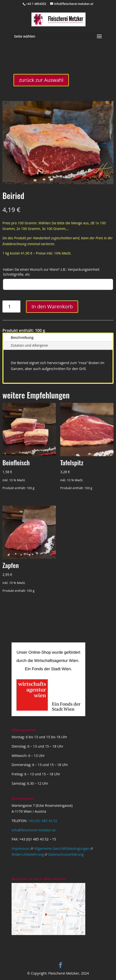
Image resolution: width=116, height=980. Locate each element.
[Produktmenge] (11, 306)
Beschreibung (22, 337)
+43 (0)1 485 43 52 (43, 821)
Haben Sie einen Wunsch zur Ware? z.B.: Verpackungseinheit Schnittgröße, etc (51, 272)
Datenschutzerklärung (66, 854)
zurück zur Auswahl (41, 80)
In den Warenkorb (52, 306)
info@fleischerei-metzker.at (34, 830)
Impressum (21, 848)
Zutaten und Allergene (29, 345)
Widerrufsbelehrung (28, 854)
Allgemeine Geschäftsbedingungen (62, 848)
